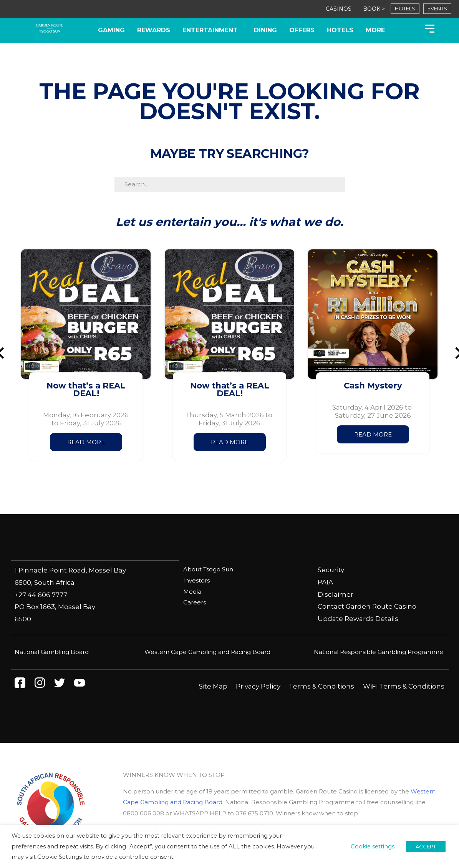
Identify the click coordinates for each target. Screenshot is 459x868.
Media (192, 591)
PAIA (325, 582)
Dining (265, 30)
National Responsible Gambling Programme (379, 651)
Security (331, 570)
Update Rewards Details (358, 619)
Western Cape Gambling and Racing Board (207, 651)
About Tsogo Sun (208, 569)
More (375, 30)
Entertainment (212, 30)
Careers (195, 602)
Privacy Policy (258, 686)
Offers (302, 30)
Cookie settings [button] (373, 846)
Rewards (154, 30)
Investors (196, 580)
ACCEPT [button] (426, 846)
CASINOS (339, 9)
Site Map (213, 686)
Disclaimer (336, 594)
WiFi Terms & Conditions (404, 686)
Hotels (340, 30)
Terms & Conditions (321, 686)
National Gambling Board (52, 651)
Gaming (111, 30)
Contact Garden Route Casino (367, 606)
